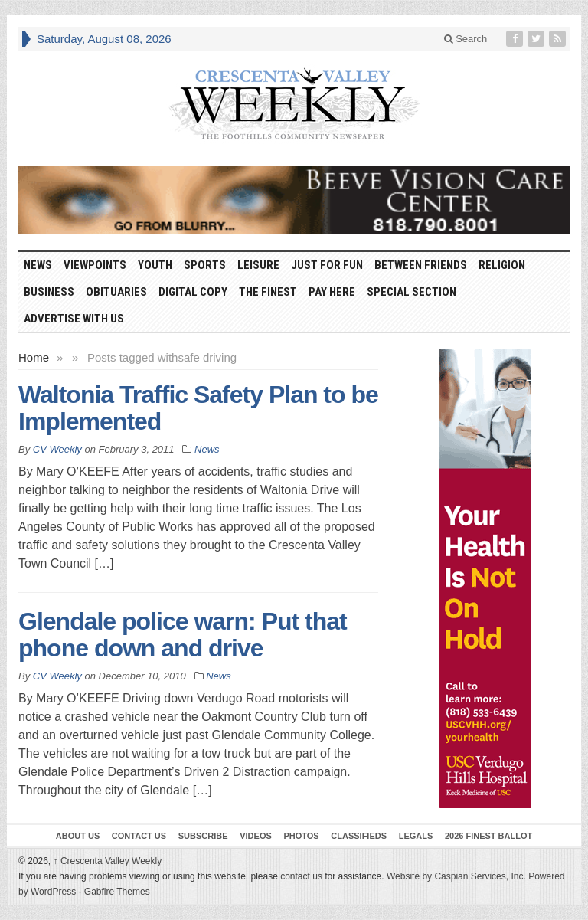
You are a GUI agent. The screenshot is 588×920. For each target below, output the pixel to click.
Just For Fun (327, 265)
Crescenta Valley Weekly (108, 861)
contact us (301, 876)
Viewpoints (95, 265)
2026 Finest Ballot (488, 836)
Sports (205, 265)
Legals (416, 836)
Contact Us (139, 836)
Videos (256, 836)
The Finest (268, 292)
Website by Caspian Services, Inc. (456, 876)
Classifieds (359, 836)
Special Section (412, 292)
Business (49, 292)
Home (34, 357)
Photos (301, 836)
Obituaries (116, 292)
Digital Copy (193, 292)
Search (466, 39)
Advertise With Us (74, 319)
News (38, 265)
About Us (78, 836)
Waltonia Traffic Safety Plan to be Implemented (198, 408)
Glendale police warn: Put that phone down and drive (183, 635)
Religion (502, 265)
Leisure (258, 265)
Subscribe (203, 836)
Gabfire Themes (117, 892)
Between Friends (421, 265)
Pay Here (332, 292)
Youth (155, 265)
